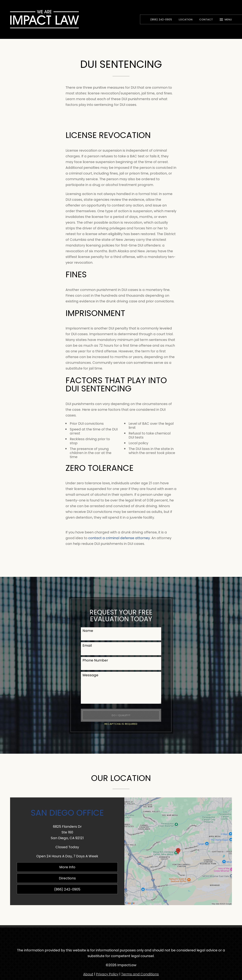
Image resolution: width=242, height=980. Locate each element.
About (88, 974)
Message (90, 675)
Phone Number (95, 660)
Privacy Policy (107, 974)
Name (88, 631)
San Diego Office (67, 813)
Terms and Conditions (140, 974)
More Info (67, 867)
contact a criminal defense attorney (119, 538)
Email (87, 645)
